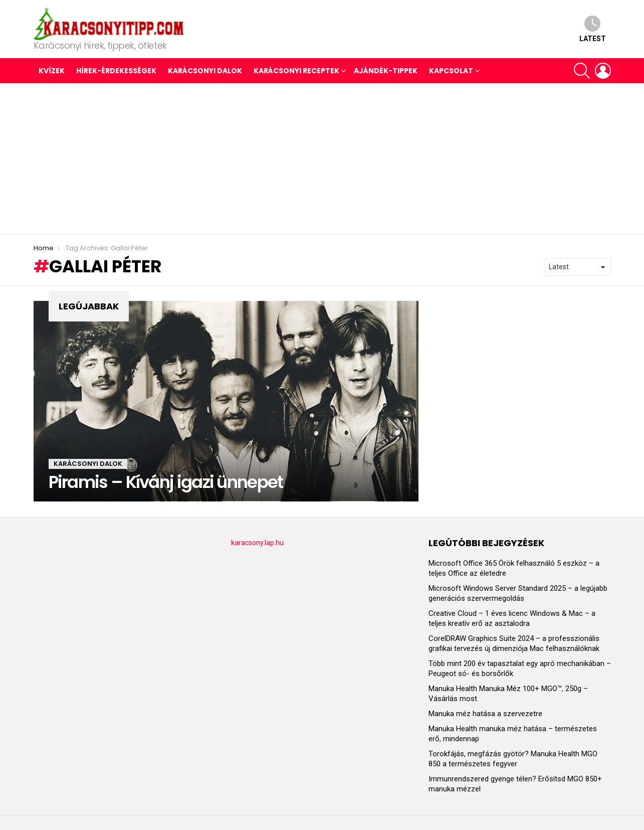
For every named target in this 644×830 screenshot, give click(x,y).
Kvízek (52, 71)
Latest (593, 29)
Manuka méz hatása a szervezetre (485, 714)
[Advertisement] (322, 158)
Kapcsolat (451, 71)
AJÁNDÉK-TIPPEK (386, 71)
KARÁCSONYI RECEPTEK (296, 71)
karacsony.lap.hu (257, 543)
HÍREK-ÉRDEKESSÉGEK (116, 71)
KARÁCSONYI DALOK (205, 71)
